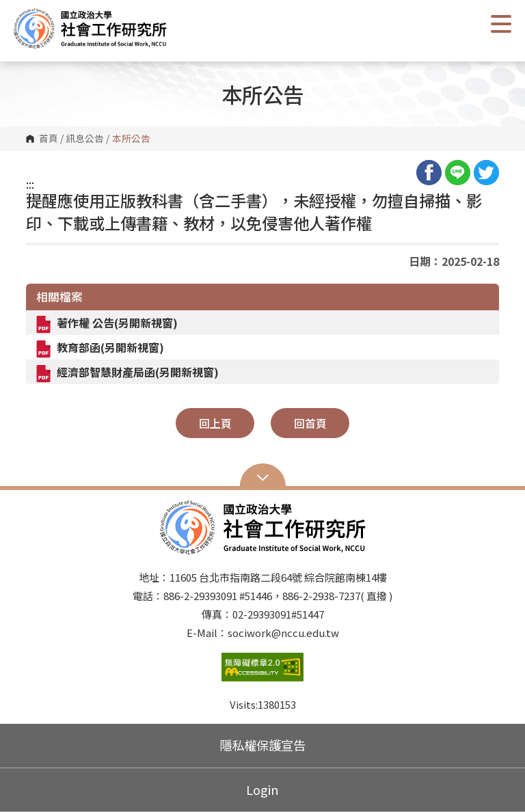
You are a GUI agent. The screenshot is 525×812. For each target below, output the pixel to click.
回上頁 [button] (215, 423)
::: (30, 184)
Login (262, 789)
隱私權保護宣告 (262, 745)
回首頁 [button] (310, 423)
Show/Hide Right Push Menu (501, 24)
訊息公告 (85, 139)
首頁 (49, 139)
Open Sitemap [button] (263, 476)
